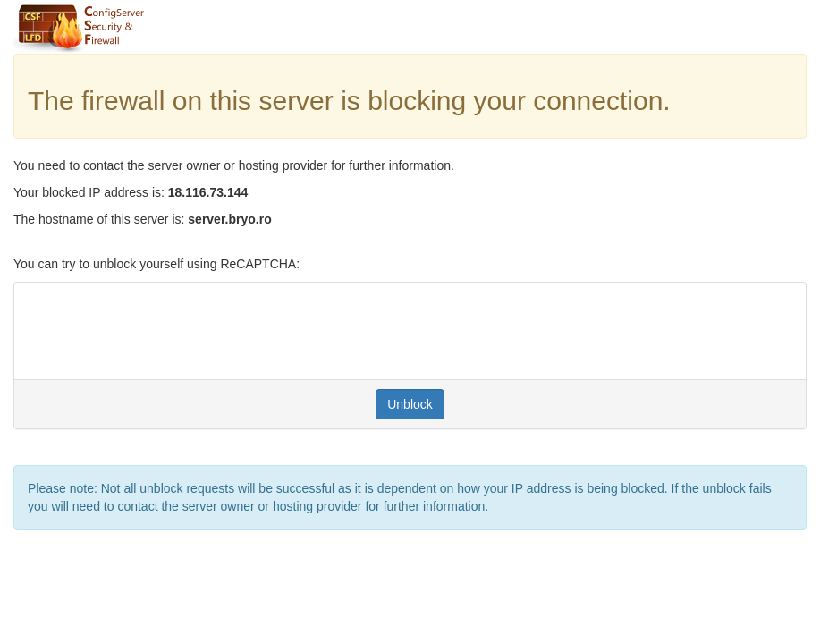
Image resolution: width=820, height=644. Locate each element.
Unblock (410, 404)
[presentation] (164, 331)
